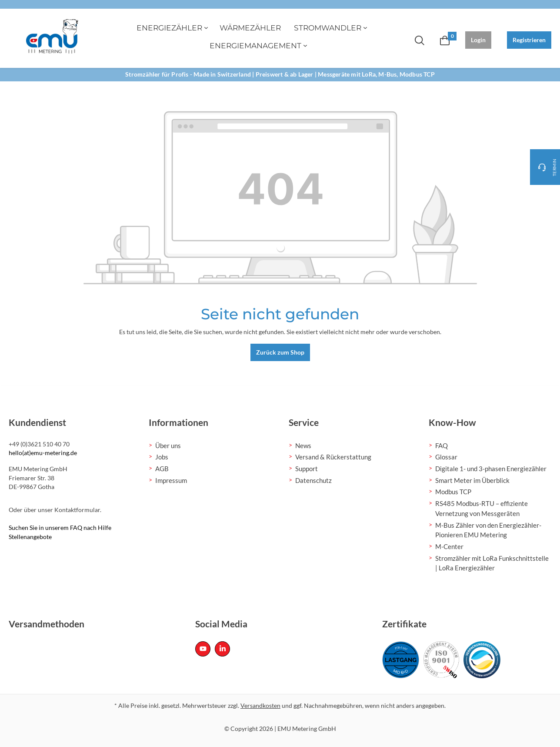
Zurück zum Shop (280, 352)
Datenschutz (313, 480)
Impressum (171, 480)
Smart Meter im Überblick (472, 480)
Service (304, 422)
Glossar (446, 457)
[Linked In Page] (222, 649)
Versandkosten (260, 705)
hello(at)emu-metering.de (43, 453)
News (303, 446)
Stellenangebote (30, 537)
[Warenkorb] (445, 40)
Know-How (452, 422)
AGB (162, 469)
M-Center (449, 546)
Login (478, 40)
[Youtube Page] (203, 649)
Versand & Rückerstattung (333, 457)
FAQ (442, 446)
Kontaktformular (77, 510)
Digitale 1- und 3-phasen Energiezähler (491, 469)
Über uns (168, 446)
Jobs (162, 457)
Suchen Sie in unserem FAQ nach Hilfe (60, 528)
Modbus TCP (453, 492)
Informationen (178, 422)
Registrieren (529, 40)
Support (307, 469)
